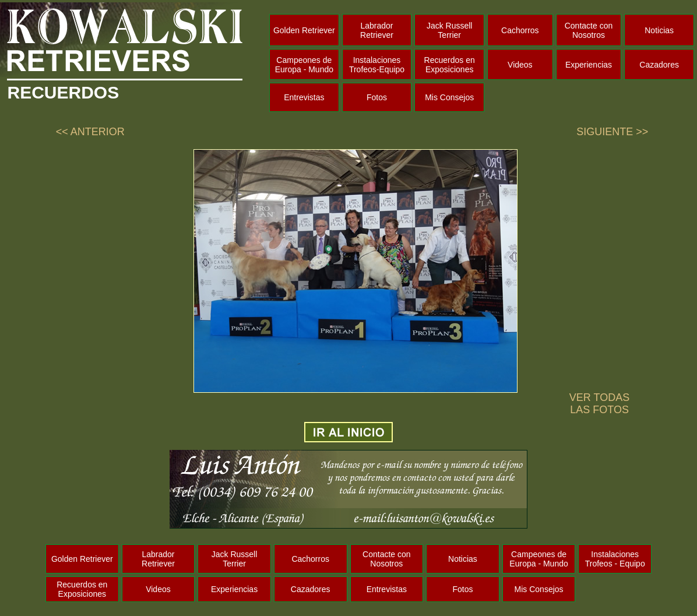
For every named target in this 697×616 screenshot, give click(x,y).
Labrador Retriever (377, 30)
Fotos (377, 97)
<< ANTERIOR (90, 132)
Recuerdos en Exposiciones (450, 65)
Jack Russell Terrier (450, 30)
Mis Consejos (449, 97)
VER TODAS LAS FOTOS (599, 404)
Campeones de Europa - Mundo (304, 65)
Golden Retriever (304, 30)
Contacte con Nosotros (589, 30)
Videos (520, 65)
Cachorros (520, 30)
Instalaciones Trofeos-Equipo (377, 65)
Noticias (659, 30)
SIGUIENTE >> (612, 132)
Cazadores (659, 65)
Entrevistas (304, 97)
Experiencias (589, 65)
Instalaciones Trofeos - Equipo (615, 559)
